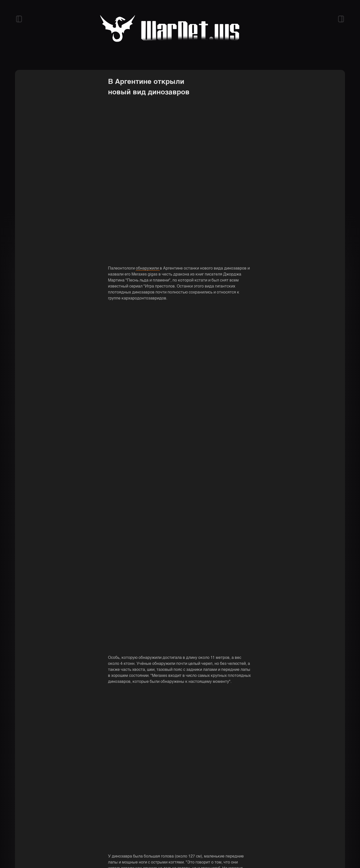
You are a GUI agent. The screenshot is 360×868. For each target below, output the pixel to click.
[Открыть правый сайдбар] (341, 19)
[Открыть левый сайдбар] (19, 19)
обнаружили (148, 269)
